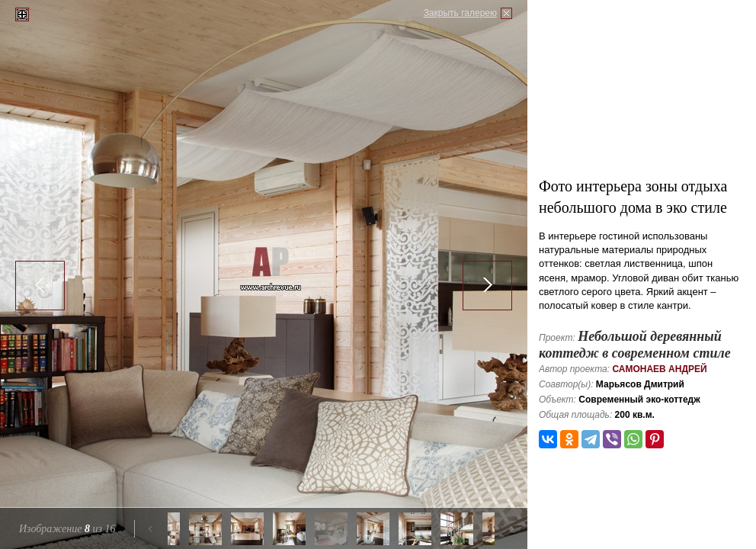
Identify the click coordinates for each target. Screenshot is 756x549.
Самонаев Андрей (659, 369)
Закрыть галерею (460, 13)
